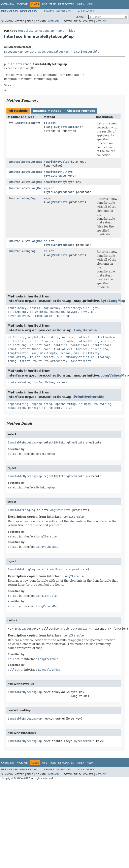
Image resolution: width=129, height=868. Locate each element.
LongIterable (35, 52)
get (95, 308)
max (34, 353)
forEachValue (43, 382)
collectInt (110, 341)
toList (25, 361)
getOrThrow (38, 312)
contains (60, 345)
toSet (37, 361)
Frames (49, 11)
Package (22, 4)
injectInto (99, 349)
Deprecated (66, 4)
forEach (82, 349)
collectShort (40, 345)
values (62, 382)
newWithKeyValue (57, 162)
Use (45, 4)
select (49, 241)
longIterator (18, 353)
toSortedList (81, 361)
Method (54, 21)
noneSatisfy (17, 357)
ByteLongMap (13, 52)
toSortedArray (56, 361)
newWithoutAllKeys (58, 172)
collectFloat (88, 341)
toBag (12, 361)
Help (90, 4)
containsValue (19, 382)
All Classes (86, 11)
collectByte (17, 341)
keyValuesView (19, 316)
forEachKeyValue (76, 308)
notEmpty (55, 408)
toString (62, 316)
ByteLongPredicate (60, 192)
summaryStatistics (80, 357)
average (68, 337)
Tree (53, 4)
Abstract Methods (81, 111)
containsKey (17, 308)
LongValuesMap (58, 52)
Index (80, 4)
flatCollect (63, 349)
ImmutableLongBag (22, 198)
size (69, 408)
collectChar (39, 341)
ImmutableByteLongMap (25, 162)
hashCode (57, 312)
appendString (18, 404)
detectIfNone (30, 349)
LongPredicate (57, 202)
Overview (8, 4)
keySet (72, 312)
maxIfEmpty (49, 353)
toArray (104, 357)
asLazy (54, 337)
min (77, 353)
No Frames (63, 11)
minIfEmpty (91, 353)
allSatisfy (16, 337)
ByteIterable (56, 176)
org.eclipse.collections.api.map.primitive (47, 31)
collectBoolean (105, 337)
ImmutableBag (25, 123)
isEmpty (85, 404)
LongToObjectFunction (62, 127)
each (47, 349)
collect (50, 123)
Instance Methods (47, 111)
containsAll (80, 345)
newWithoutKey (55, 182)
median (66, 353)
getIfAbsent (17, 312)
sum (59, 357)
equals (35, 308)
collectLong (17, 345)
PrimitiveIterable (85, 52)
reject (49, 188)
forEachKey (52, 308)
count (12, 349)
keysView (87, 312)
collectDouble (63, 341)
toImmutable (43, 316)
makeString (103, 404)
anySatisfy (37, 337)
